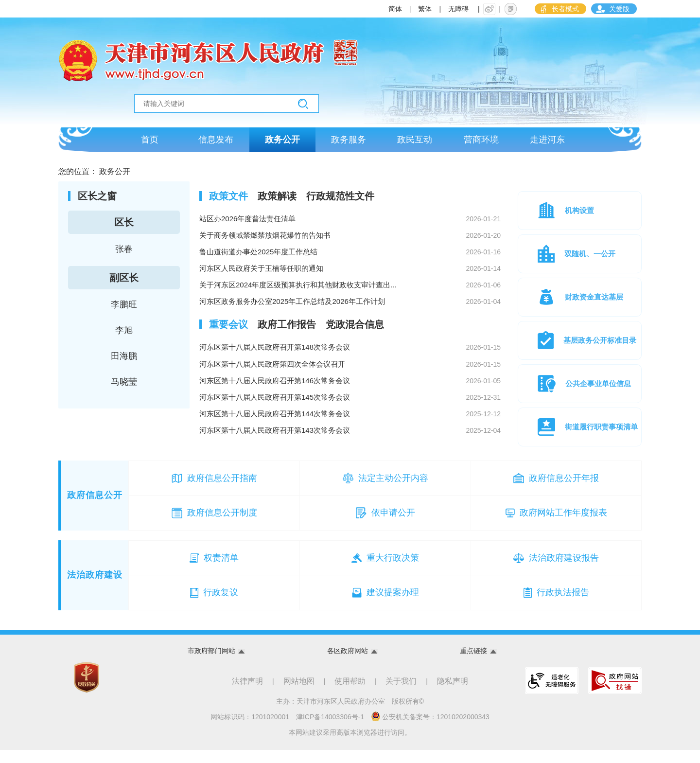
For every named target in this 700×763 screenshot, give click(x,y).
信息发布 (216, 142)
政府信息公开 (95, 508)
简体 (395, 9)
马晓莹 (124, 386)
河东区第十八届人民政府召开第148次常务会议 (350, 358)
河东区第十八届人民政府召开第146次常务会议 (350, 393)
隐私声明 (453, 694)
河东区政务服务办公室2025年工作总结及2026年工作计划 (350, 311)
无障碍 (458, 9)
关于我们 (401, 694)
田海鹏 (124, 360)
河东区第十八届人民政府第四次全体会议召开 (350, 375)
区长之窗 (97, 200)
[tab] (228, 200)
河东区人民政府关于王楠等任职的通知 (350, 276)
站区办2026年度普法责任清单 (350, 224)
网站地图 (299, 694)
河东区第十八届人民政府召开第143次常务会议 (350, 445)
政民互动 (415, 142)
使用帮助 (350, 694)
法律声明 (247, 694)
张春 (124, 253)
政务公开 (282, 142)
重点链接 (473, 664)
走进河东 (547, 142)
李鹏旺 (124, 309)
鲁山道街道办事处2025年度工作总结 (350, 259)
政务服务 (349, 142)
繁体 (425, 9)
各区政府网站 (348, 664)
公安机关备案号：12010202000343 (430, 729)
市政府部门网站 (211, 664)
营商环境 (481, 142)
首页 (150, 142)
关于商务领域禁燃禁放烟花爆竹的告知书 (350, 241)
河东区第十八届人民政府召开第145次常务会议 (350, 410)
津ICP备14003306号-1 (330, 730)
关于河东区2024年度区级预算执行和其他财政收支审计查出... (350, 294)
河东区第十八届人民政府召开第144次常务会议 (350, 428)
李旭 (124, 335)
